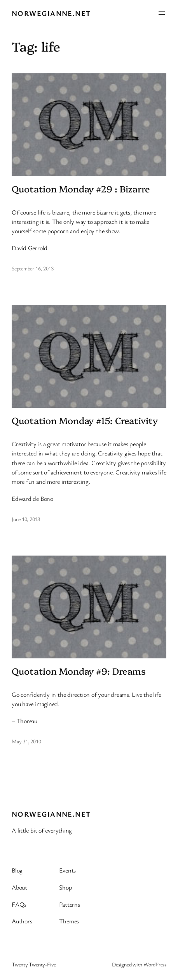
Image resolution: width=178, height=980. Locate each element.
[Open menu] (162, 13)
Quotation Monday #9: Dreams (79, 671)
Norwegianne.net (51, 13)
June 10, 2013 (26, 519)
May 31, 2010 (26, 741)
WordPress (155, 964)
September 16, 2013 (33, 268)
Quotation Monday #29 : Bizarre (81, 189)
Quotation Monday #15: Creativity (85, 420)
